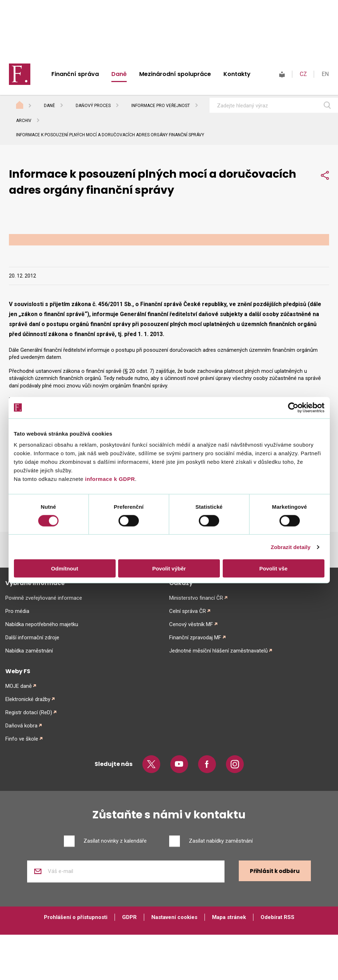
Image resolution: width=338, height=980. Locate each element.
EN (325, 74)
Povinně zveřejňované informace (44, 598)
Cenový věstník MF (191, 624)
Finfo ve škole (22, 739)
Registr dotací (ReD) (29, 712)
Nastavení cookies (174, 917)
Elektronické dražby (28, 699)
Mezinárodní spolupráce (175, 74)
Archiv (24, 121)
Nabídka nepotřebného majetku (42, 624)
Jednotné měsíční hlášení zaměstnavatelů (218, 651)
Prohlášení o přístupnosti (76, 917)
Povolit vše (273, 568)
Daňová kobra (21, 726)
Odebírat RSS (278, 917)
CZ (303, 74)
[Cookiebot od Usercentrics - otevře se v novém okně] (293, 407)
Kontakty (237, 74)
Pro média (17, 611)
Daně (119, 74)
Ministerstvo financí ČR (196, 598)
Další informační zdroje (32, 638)
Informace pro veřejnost (161, 106)
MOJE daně (19, 686)
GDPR (129, 917)
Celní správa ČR (188, 611)
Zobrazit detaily (291, 547)
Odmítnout (65, 568)
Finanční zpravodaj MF (195, 638)
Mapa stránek (229, 917)
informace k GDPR (109, 479)
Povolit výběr (169, 568)
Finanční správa (75, 74)
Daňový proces (93, 106)
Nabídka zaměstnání (29, 651)
